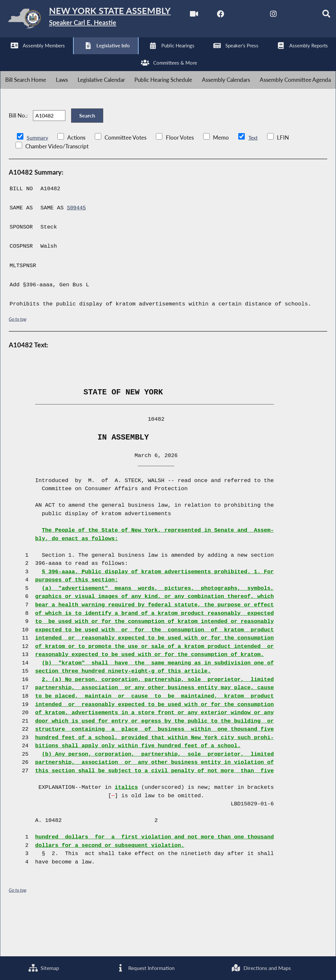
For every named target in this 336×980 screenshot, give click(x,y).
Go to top (18, 364)
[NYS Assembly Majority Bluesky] (115, 56)
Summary (38, 182)
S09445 (77, 253)
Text (254, 182)
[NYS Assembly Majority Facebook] (34, 56)
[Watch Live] (7, 56)
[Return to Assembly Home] (101, 20)
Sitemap (43, 968)
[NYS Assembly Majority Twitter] (62, 56)
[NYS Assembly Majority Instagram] (88, 56)
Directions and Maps (261, 968)
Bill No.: (18, 156)
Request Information (145, 968)
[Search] (143, 56)
